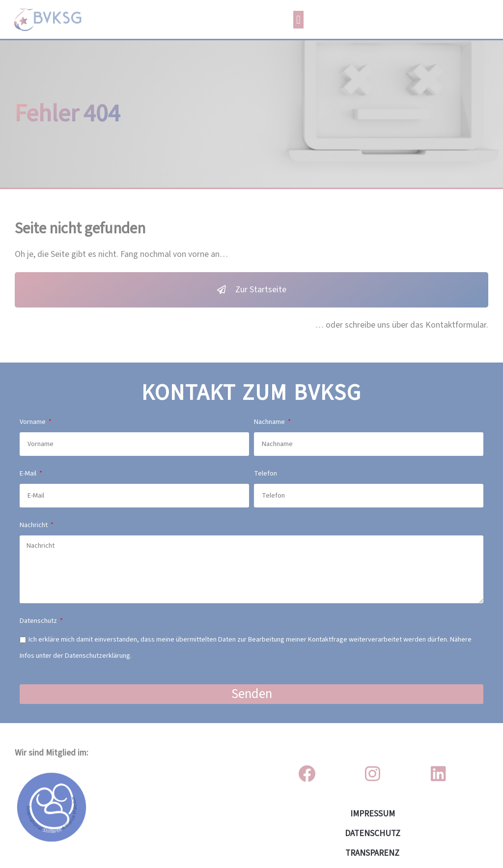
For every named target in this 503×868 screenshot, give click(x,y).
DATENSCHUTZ (373, 833)
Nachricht (34, 525)
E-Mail (29, 473)
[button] (298, 20)
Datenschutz (39, 621)
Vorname (33, 422)
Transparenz (372, 853)
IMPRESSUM (373, 814)
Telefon (265, 473)
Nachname (270, 422)
